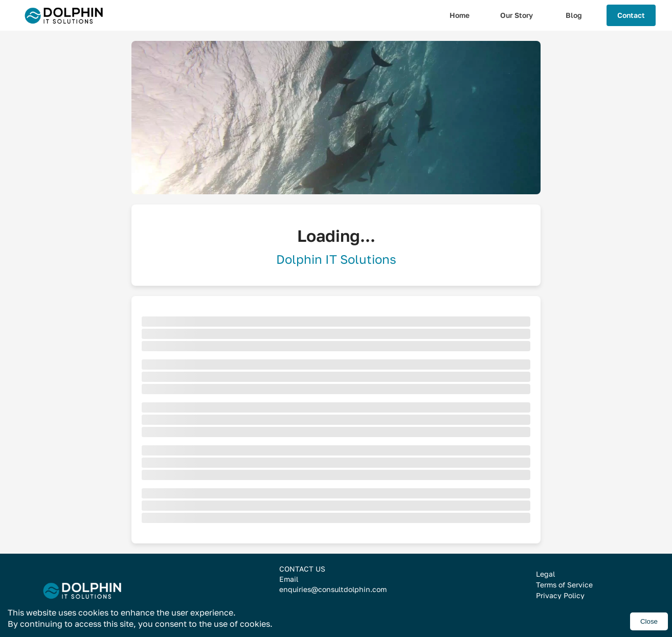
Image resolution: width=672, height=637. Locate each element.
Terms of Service (564, 585)
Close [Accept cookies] (649, 621)
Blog (574, 15)
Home (460, 15)
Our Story (517, 15)
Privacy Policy (560, 595)
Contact (631, 15)
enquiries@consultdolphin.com (333, 589)
